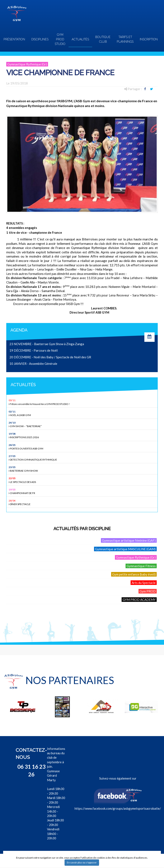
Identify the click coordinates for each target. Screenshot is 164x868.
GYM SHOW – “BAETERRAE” (83, 424)
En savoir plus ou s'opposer (82, 862)
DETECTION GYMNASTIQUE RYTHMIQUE (83, 458)
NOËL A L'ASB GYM (83, 413)
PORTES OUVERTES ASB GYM (83, 447)
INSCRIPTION (149, 39)
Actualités (80, 39)
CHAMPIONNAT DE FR (83, 491)
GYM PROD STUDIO (60, 39)
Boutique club (103, 39)
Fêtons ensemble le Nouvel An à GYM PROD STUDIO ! (83, 402)
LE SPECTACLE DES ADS (83, 480)
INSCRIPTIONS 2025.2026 (83, 435)
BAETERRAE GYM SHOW (83, 469)
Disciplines (40, 39)
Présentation (14, 39)
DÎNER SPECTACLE (83, 502)
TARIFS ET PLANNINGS (125, 39)
